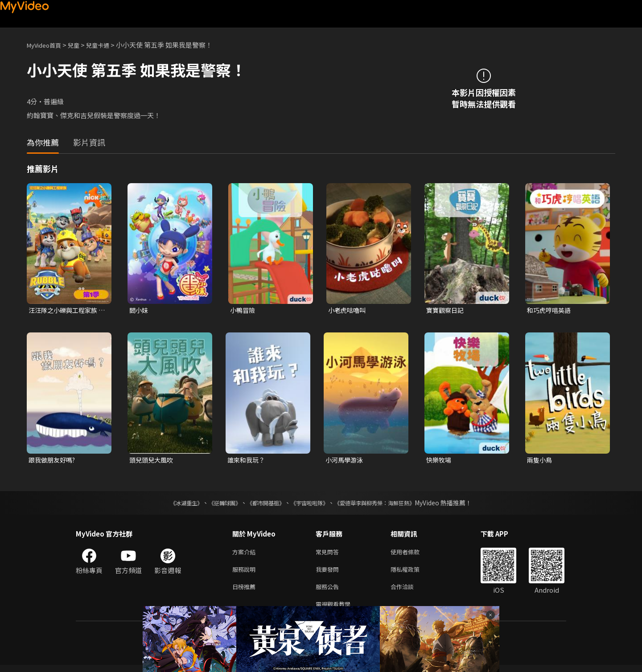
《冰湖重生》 (171, 504)
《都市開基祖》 (261, 504)
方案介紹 (246, 554)
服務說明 (246, 573)
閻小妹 (139, 310)
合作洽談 (409, 592)
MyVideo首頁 (47, 45)
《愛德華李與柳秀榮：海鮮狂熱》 (386, 504)
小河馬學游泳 (346, 461)
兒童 (81, 45)
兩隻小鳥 (540, 461)
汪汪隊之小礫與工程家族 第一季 (65, 311)
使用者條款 (413, 554)
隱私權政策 (413, 573)
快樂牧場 (440, 461)
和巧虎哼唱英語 (550, 310)
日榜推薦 (246, 592)
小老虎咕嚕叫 (348, 310)
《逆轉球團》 (214, 504)
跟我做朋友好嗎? (54, 461)
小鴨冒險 (243, 310)
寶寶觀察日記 (446, 310)
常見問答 (329, 554)
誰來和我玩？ (247, 461)
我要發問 (329, 573)
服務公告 (329, 592)
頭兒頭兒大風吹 (153, 461)
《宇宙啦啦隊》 (311, 504)
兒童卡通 (107, 45)
